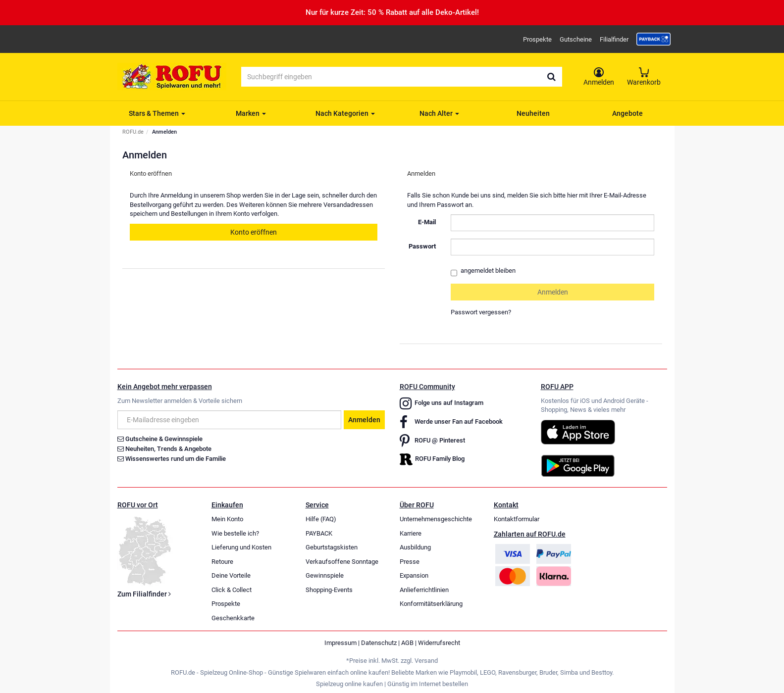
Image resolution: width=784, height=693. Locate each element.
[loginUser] (553, 223)
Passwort (422, 246)
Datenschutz (379, 643)
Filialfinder (614, 39)
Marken (251, 113)
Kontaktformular (517, 519)
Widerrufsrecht (439, 643)
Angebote (627, 113)
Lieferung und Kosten (241, 547)
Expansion (414, 575)
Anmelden (364, 420)
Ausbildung (415, 547)
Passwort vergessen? (481, 312)
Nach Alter (439, 113)
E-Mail (427, 222)
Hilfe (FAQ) (321, 519)
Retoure (222, 562)
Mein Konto (227, 519)
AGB (407, 643)
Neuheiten (533, 113)
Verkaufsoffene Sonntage (342, 562)
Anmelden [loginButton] (553, 292)
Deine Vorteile (231, 575)
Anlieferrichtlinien (424, 590)
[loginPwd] (553, 247)
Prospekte (537, 39)
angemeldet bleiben (483, 271)
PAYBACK (319, 533)
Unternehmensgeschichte (436, 519)
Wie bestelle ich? (235, 533)
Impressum (340, 643)
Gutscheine (576, 39)
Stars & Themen (157, 113)
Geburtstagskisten (332, 547)
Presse (410, 562)
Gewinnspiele (325, 575)
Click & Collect (232, 590)
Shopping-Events (329, 590)
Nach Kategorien (345, 113)
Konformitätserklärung (431, 604)
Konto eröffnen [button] (254, 232)
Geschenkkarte (233, 618)
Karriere (411, 533)
